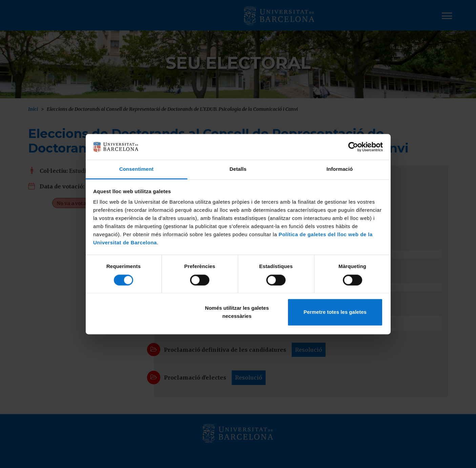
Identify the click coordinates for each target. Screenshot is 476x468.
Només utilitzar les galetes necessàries (237, 312)
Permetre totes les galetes (335, 312)
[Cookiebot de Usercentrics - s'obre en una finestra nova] (353, 147)
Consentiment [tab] (136, 169)
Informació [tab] (340, 169)
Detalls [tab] (238, 169)
